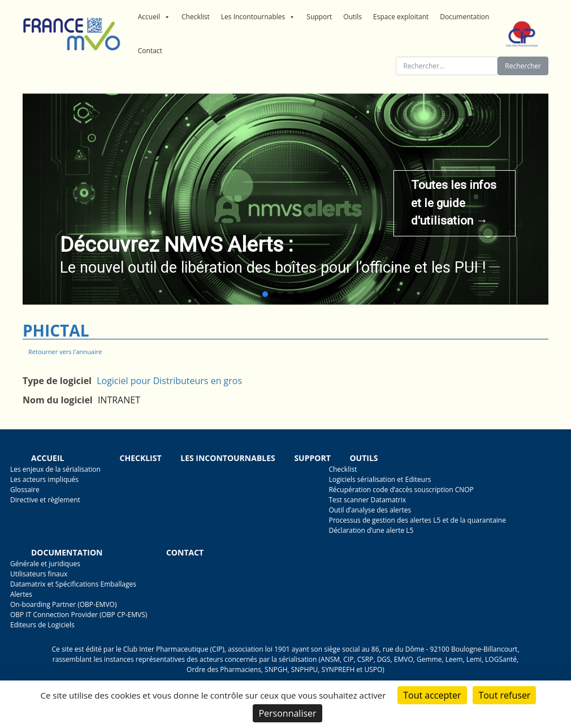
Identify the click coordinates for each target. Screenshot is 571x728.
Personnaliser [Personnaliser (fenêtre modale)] (287, 713)
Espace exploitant (401, 17)
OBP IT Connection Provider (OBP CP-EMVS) (79, 615)
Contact (150, 51)
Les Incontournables (258, 17)
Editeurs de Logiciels (42, 625)
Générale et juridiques (45, 564)
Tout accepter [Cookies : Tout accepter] (432, 695)
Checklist (196, 17)
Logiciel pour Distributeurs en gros (169, 381)
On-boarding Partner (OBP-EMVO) (63, 604)
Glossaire (25, 490)
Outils (352, 17)
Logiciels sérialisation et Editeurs (380, 479)
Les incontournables (228, 458)
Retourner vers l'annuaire (65, 352)
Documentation (464, 17)
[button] (265, 294)
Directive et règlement (45, 500)
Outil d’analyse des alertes (370, 510)
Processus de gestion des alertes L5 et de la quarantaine (417, 520)
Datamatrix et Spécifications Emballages (73, 584)
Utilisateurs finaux (39, 574)
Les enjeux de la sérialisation (55, 469)
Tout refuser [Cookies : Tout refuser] (504, 695)
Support (319, 17)
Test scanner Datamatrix (367, 500)
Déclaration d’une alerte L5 (371, 530)
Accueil (154, 17)
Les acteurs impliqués (44, 479)
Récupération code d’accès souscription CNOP (401, 490)
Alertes (21, 594)
